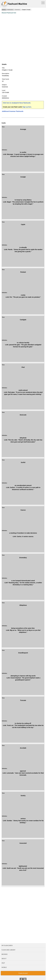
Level (4, 90)
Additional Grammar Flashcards (13, 111)
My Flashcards (7, 945)
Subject (4, 85)
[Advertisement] (23, 39)
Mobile (4, 967)
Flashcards (10, 10)
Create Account (23, 973)
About (4, 959)
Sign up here (27, 107)
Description (6, 73)
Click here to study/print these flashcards (17, 103)
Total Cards (5, 79)
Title (3, 68)
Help (3, 963)
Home (4, 10)
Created (4, 96)
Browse (5, 954)
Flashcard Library (8, 950)
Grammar (17, 10)
